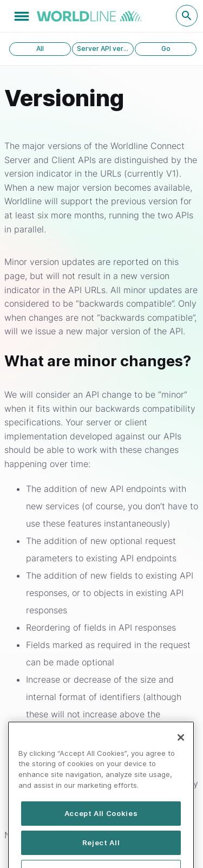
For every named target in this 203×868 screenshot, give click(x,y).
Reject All (101, 851)
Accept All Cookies (101, 821)
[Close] (181, 745)
